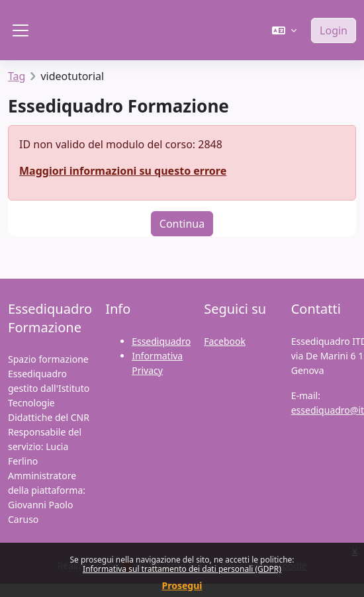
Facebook (225, 341)
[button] (284, 30)
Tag (17, 76)
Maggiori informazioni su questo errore (123, 171)
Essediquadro (161, 341)
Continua (182, 224)
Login (334, 30)
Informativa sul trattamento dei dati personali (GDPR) (182, 569)
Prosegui (182, 585)
